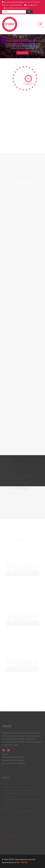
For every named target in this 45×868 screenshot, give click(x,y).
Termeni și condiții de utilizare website (20, 813)
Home (7, 786)
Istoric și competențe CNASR (16, 789)
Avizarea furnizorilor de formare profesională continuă (21, 803)
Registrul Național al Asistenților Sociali (20, 792)
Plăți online (9, 807)
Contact (8, 810)
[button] (3, 46)
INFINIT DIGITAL (21, 863)
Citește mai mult (23, 53)
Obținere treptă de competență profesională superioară (21, 797)
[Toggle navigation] (41, 24)
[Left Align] (30, 12)
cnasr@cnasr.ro (32, 5)
